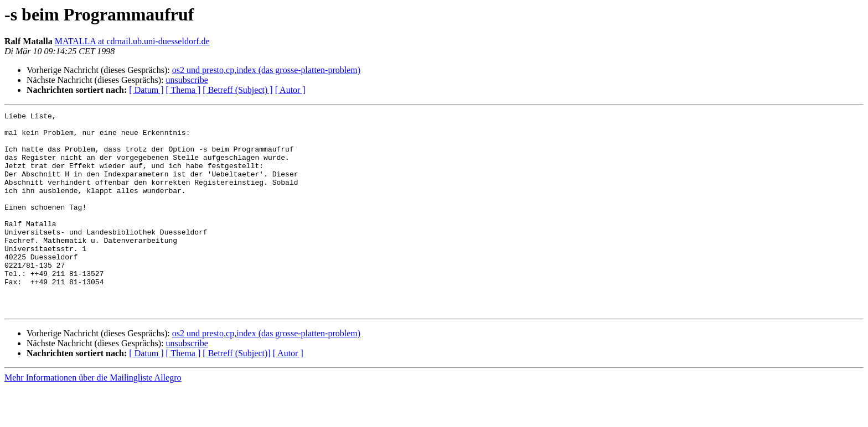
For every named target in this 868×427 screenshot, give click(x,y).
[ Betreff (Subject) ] (237, 90)
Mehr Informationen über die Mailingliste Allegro (93, 417)
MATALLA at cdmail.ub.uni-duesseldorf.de (132, 41)
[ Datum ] (146, 90)
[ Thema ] (184, 90)
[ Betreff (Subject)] (236, 393)
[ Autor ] (290, 90)
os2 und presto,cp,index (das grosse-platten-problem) (266, 70)
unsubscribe (187, 80)
